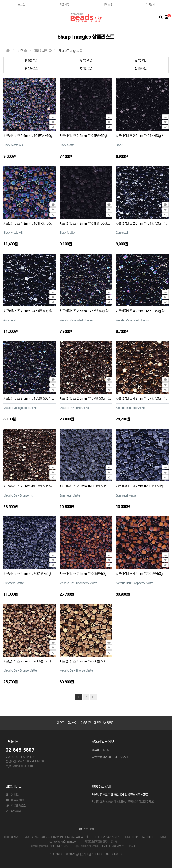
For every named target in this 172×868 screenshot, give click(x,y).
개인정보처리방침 (104, 723)
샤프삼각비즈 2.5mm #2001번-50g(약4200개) (34, 573)
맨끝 (93, 697)
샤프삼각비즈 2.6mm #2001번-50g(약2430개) (90, 486)
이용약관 (86, 723)
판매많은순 (31, 61)
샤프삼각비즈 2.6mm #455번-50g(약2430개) (89, 311)
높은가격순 (141, 61)
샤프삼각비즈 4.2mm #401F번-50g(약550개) (89, 223)
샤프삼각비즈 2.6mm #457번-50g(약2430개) (89, 398)
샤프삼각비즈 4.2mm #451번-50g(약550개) (32, 311)
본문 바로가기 (0, 0)
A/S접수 (13, 811)
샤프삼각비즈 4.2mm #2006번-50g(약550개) (89, 661)
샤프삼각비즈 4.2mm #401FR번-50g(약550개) (34, 223)
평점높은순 (31, 69)
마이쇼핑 (108, 4)
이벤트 (12, 795)
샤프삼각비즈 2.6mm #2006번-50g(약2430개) (34, 661)
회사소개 (72, 723)
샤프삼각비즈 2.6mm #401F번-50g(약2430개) (90, 136)
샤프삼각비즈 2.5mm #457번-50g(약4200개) (33, 486)
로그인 (21, 4)
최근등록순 (141, 69)
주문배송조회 (16, 806)
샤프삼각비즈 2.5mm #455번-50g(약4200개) (33, 398)
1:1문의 (151, 4)
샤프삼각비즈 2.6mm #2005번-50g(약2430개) (90, 573)
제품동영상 (15, 800)
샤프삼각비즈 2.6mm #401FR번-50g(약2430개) (35, 136)
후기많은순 (86, 69)
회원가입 (65, 4)
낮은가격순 (86, 61)
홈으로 (61, 723)
